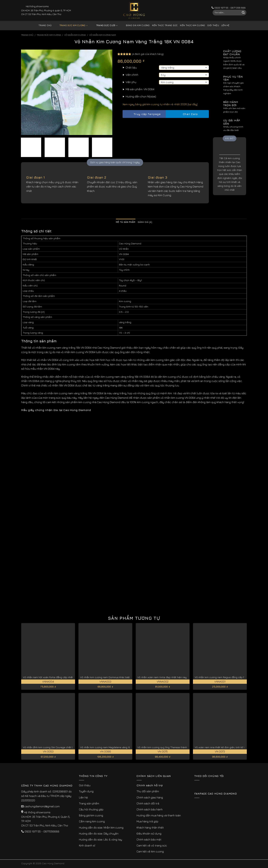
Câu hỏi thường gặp (91, 809)
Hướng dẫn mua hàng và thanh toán (159, 815)
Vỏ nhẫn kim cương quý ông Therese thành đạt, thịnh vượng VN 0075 (177, 747)
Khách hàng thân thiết (150, 827)
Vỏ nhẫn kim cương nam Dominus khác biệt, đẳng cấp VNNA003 (117, 677)
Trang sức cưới (104, 26)
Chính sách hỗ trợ (150, 785)
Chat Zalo (187, 114)
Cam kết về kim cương (150, 851)
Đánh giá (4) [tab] (145, 222)
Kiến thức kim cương (192, 25)
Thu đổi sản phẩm (148, 791)
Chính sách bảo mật (149, 839)
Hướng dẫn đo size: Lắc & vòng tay (100, 839)
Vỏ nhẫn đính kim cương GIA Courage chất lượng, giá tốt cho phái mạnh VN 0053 (69, 747)
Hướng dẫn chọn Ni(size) (141, 96)
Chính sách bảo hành (150, 809)
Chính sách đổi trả (148, 803)
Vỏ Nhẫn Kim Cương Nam (103, 35)
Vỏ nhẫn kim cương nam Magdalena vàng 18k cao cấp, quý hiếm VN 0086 (122, 747)
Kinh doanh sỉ (87, 845)
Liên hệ (225, 25)
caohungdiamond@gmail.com (42, 806)
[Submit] (243, 13)
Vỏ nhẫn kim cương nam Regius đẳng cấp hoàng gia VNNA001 (230, 677)
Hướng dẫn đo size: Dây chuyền (99, 833)
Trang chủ (45, 25)
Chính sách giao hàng (150, 797)
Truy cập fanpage (144, 114)
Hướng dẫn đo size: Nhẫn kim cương (101, 827)
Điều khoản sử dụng (149, 833)
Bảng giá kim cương (135, 26)
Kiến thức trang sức (165, 25)
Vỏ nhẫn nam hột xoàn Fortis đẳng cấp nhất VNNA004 (54, 677)
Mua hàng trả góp (147, 821)
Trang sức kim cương (71, 26)
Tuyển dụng (86, 791)
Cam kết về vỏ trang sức (152, 845)
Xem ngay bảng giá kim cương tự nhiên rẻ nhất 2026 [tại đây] (160, 104)
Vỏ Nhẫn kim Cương (75, 35)
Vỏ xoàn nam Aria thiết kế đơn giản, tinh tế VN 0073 (224, 747)
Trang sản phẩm (89, 803)
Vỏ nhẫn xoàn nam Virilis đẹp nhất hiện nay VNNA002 (168, 677)
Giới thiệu (213, 25)
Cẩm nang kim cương (92, 821)
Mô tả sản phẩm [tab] (126, 222)
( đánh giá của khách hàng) (148, 54)
